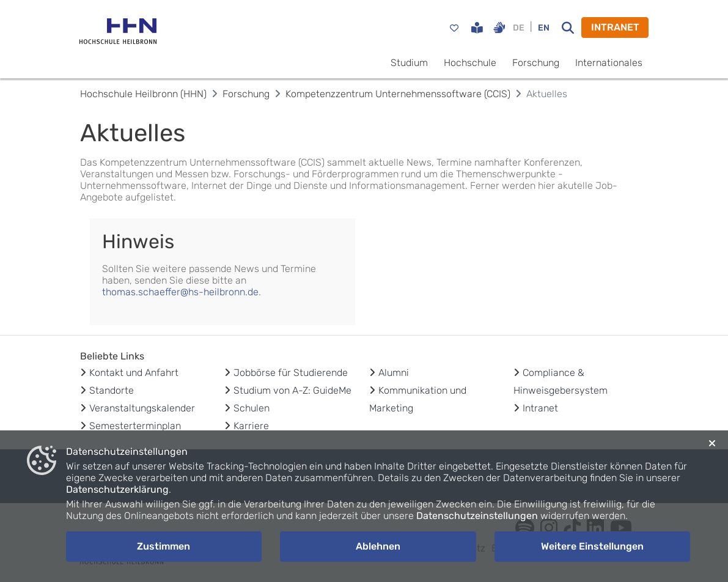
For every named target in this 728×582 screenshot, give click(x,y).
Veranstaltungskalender (142, 408)
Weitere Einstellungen (592, 546)
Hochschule (470, 63)
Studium (409, 63)
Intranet (540, 408)
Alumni (394, 373)
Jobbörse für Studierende (291, 373)
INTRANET (615, 27)
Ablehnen (378, 546)
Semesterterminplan (135, 426)
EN (544, 28)
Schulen (252, 408)
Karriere (251, 426)
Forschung (536, 63)
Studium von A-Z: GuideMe (292, 390)
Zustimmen (164, 546)
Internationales (609, 63)
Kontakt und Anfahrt (134, 373)
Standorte (112, 390)
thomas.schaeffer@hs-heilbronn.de (180, 292)
